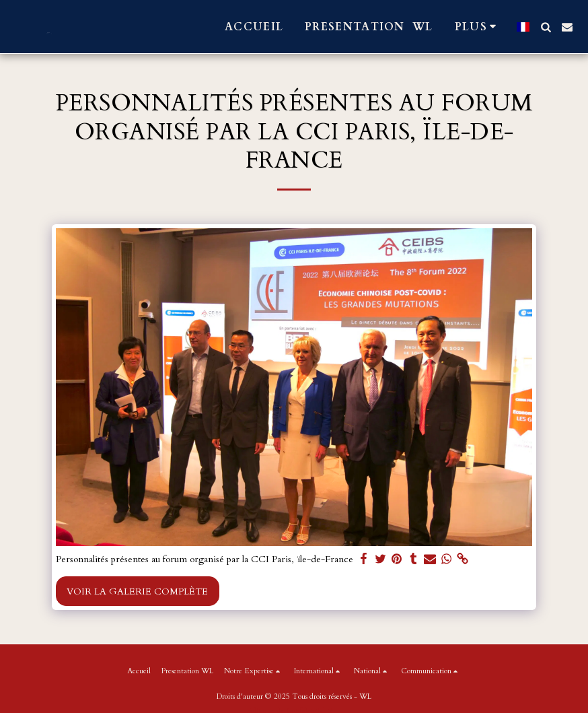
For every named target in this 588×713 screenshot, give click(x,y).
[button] (546, 27)
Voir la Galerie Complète (137, 591)
